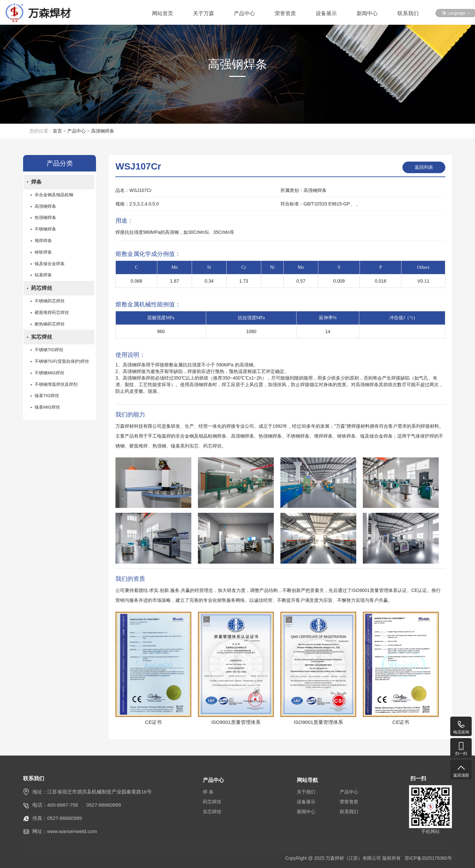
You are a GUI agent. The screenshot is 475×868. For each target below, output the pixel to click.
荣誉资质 (285, 13)
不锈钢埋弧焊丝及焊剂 (56, 387)
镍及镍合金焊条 (50, 265)
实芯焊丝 (42, 339)
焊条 (36, 182)
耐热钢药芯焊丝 (50, 326)
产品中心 (244, 13)
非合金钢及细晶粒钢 (54, 195)
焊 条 (208, 792)
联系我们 (408, 13)
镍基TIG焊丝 (47, 398)
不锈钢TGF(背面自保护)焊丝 (62, 364)
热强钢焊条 (45, 218)
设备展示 (326, 13)
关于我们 (306, 792)
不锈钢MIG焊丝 (49, 375)
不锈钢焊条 (45, 230)
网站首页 (163, 13)
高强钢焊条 (103, 131)
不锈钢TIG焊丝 (49, 352)
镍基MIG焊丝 (47, 410)
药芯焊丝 (42, 289)
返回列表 (424, 167)
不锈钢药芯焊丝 (50, 303)
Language (456, 13)
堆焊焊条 (43, 242)
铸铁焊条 (43, 253)
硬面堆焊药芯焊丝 (52, 314)
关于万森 (204, 13)
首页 (57, 131)
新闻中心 (367, 13)
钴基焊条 (43, 276)
